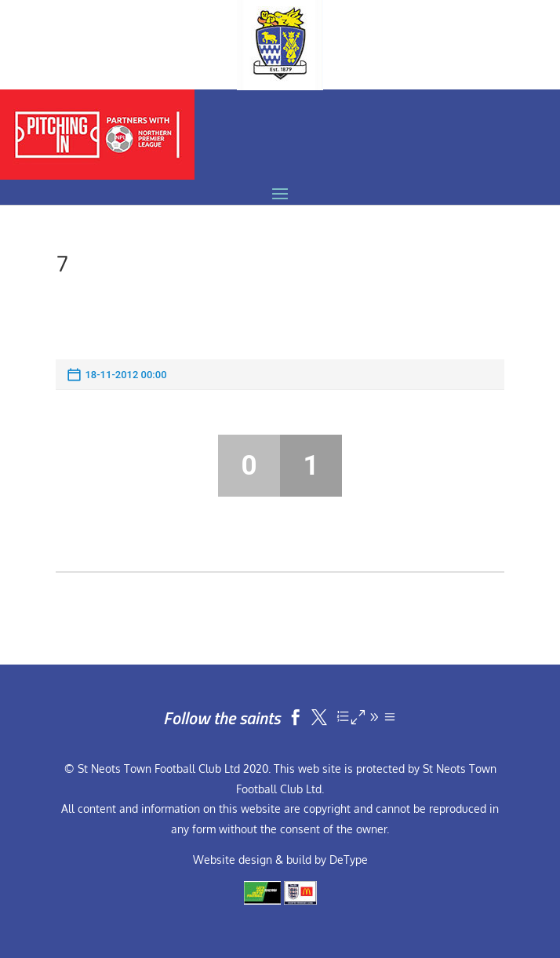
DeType (349, 860)
